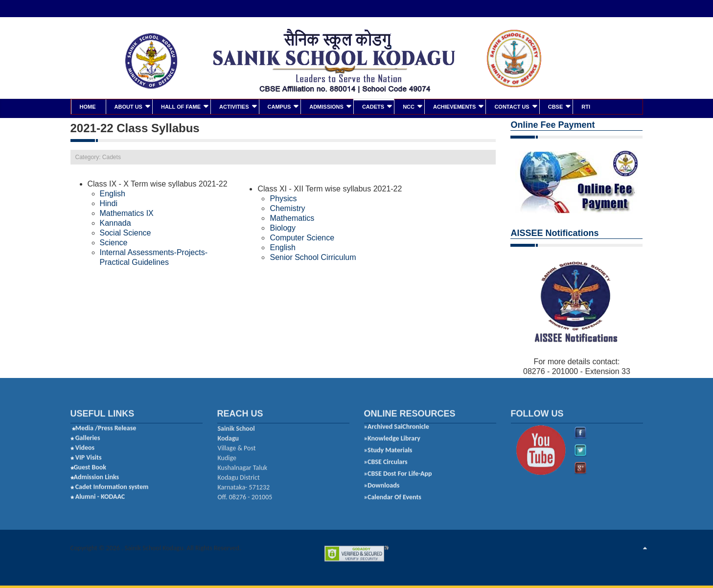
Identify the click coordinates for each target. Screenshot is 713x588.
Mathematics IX (127, 212)
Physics (283, 198)
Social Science (126, 232)
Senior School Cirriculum (313, 256)
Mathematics (292, 217)
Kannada (115, 222)
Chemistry (287, 207)
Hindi (110, 202)
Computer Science (302, 237)
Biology (282, 227)
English (113, 193)
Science (114, 242)
